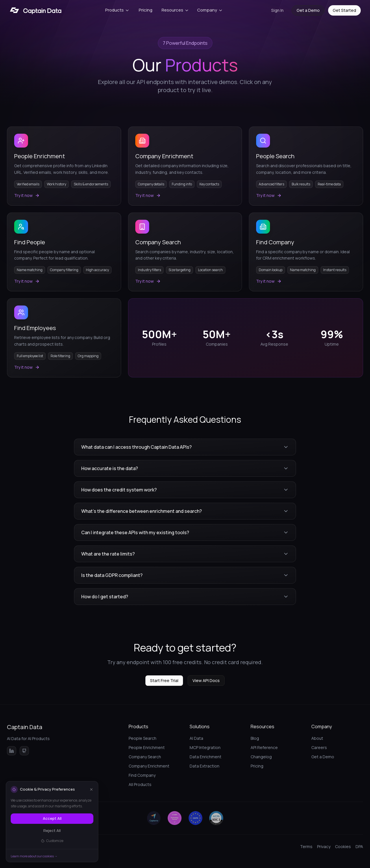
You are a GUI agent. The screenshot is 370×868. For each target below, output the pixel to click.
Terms (306, 846)
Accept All (52, 818)
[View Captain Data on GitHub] (24, 751)
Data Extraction (205, 766)
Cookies (343, 846)
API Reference (264, 747)
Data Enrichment (206, 757)
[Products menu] (117, 10)
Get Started (344, 10)
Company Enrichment (149, 766)
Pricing (146, 10)
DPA (359, 846)
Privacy (324, 846)
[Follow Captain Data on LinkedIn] (12, 751)
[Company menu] (210, 10)
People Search (143, 738)
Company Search (145, 757)
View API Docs (206, 680)
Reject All (52, 830)
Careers (319, 747)
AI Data (196, 738)
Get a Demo (308, 10)
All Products (140, 784)
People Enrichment (147, 747)
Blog (255, 738)
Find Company (142, 775)
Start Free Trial (164, 680)
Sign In (277, 10)
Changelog (261, 757)
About (317, 738)
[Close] (91, 789)
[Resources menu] (175, 10)
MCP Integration (205, 747)
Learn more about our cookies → (34, 856)
